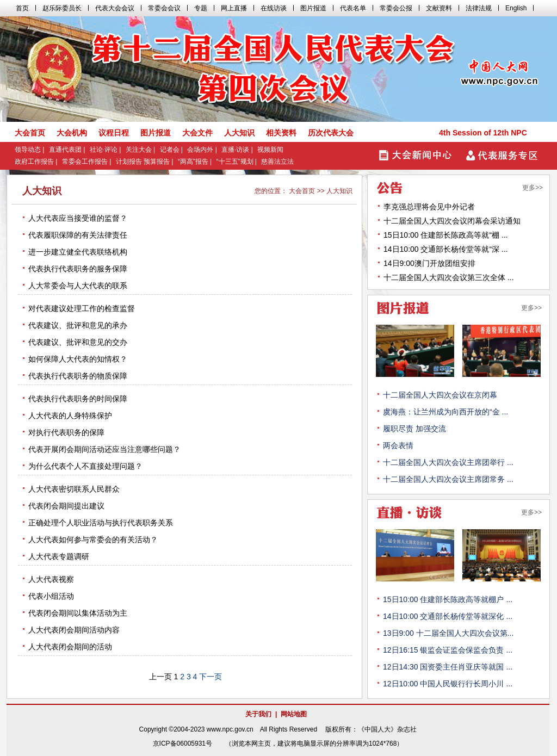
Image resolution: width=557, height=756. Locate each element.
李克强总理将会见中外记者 (429, 207)
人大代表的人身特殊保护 (70, 416)
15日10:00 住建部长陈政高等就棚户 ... (448, 599)
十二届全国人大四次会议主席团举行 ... (448, 462)
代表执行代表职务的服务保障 (78, 269)
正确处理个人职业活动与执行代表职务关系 (101, 523)
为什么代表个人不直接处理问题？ (85, 466)
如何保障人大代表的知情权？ (78, 359)
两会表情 (398, 445)
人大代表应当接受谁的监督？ (78, 218)
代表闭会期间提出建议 (66, 506)
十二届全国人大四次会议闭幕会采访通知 (452, 221)
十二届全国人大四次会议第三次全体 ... (449, 277)
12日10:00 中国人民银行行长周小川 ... (448, 684)
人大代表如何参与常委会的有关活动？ (93, 540)
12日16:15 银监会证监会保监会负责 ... (448, 650)
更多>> (533, 188)
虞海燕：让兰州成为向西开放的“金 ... (445, 412)
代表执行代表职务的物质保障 (78, 376)
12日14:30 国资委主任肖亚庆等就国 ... (448, 667)
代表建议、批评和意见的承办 (78, 325)
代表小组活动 (51, 596)
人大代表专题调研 (59, 556)
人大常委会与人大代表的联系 (78, 286)
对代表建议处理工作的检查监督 (82, 308)
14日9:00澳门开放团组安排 (429, 263)
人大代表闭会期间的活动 (70, 647)
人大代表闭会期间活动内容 (74, 630)
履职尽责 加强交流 (414, 429)
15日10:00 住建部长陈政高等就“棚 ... (446, 235)
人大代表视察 (51, 579)
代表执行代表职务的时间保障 (78, 399)
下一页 (211, 677)
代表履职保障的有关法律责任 (78, 235)
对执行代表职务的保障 (66, 432)
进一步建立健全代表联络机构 (78, 252)
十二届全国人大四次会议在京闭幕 (440, 395)
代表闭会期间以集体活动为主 (78, 613)
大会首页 (302, 191)
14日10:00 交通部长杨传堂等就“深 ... (446, 249)
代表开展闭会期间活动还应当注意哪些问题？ (104, 449)
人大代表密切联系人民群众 (74, 489)
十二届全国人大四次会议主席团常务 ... (448, 479)
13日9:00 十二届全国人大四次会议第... (448, 633)
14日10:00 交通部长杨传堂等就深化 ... (448, 616)
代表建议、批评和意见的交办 (78, 342)
